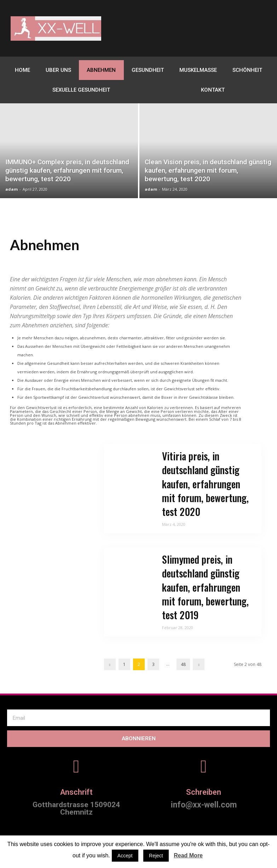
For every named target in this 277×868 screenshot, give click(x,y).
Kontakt (213, 90)
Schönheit (247, 70)
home (22, 70)
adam (11, 189)
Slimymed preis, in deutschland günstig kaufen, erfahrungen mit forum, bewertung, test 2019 (205, 587)
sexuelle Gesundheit (81, 90)
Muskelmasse (198, 70)
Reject (156, 856)
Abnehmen (101, 70)
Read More (188, 855)
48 (183, 664)
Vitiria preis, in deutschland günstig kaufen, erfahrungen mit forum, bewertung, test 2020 (205, 484)
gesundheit (148, 70)
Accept (125, 856)
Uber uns (58, 70)
